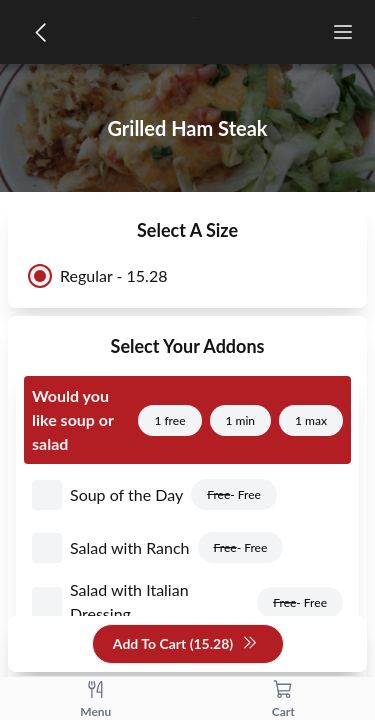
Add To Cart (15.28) (185, 644)
